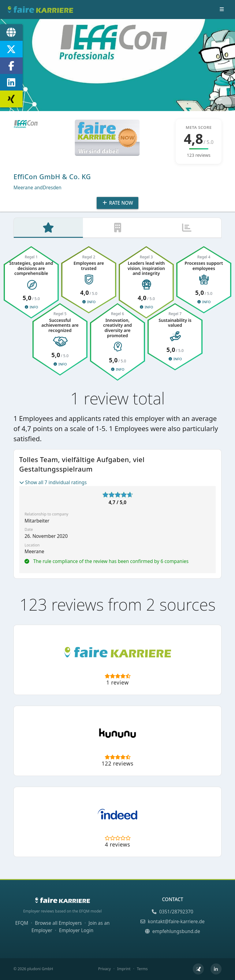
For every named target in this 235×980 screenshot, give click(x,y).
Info (31, 307)
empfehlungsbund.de (173, 931)
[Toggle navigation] (222, 10)
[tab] (48, 228)
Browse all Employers (58, 923)
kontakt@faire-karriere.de (172, 922)
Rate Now (117, 203)
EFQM (22, 923)
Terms (142, 969)
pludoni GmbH (40, 969)
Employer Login (76, 930)
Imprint (124, 969)
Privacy (104, 969)
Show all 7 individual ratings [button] (53, 483)
